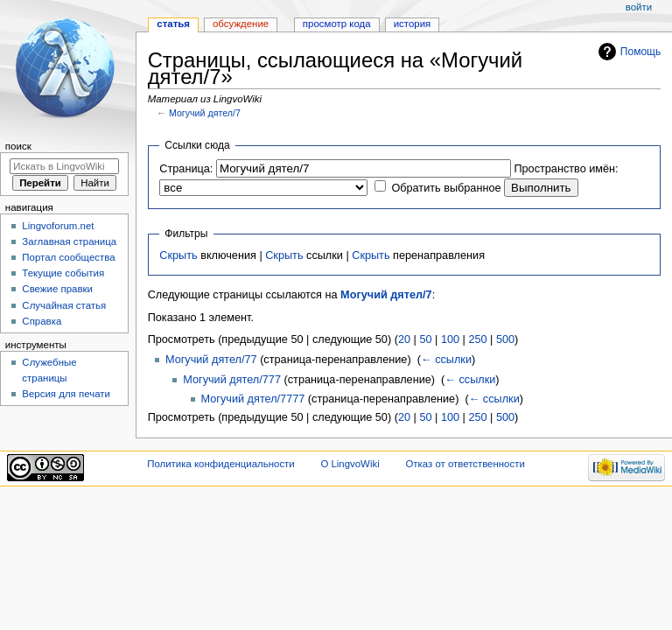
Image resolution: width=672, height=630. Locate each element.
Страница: (186, 169)
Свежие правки (57, 289)
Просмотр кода (337, 24)
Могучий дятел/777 (232, 380)
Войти (639, 7)
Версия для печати (66, 394)
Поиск (18, 146)
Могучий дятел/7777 (253, 399)
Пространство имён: (566, 169)
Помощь (641, 52)
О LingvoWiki (350, 464)
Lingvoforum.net (58, 226)
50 (425, 339)
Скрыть (178, 255)
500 (505, 339)
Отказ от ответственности (465, 464)
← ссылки (446, 360)
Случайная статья (64, 305)
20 (404, 339)
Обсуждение (241, 24)
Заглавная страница (69, 241)
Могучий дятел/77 (211, 360)
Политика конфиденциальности (221, 464)
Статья (173, 24)
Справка (42, 321)
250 (477, 339)
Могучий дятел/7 (205, 113)
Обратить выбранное (446, 188)
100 (450, 339)
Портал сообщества (68, 257)
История (413, 24)
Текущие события (63, 273)
